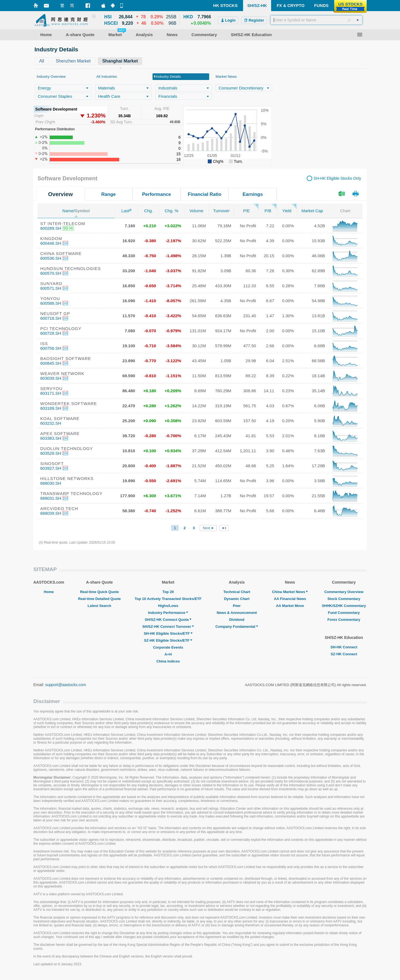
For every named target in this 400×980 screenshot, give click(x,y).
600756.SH (51, 348)
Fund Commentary (344, 613)
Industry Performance (168, 613)
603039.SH (51, 378)
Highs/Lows (168, 606)
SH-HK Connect (344, 647)
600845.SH (51, 363)
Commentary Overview (344, 592)
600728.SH (51, 333)
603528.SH (51, 453)
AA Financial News (290, 599)
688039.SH (51, 513)
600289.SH (51, 228)
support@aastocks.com (66, 685)
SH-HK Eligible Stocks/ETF (168, 633)
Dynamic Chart (237, 599)
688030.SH (51, 483)
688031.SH (51, 498)
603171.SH (51, 393)
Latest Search (99, 606)
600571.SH (51, 288)
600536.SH (51, 258)
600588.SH (51, 303)
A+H (168, 654)
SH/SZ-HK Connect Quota (168, 620)
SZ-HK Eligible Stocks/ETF (168, 640)
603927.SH (51, 468)
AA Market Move (290, 606)
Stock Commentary (344, 599)
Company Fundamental (237, 627)
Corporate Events (168, 647)
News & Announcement (237, 613)
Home (49, 592)
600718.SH (51, 318)
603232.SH (51, 423)
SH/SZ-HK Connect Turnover (168, 627)
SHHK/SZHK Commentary (344, 606)
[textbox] (316, 20)
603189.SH (51, 408)
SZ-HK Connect (344, 654)
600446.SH (51, 243)
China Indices (168, 661)
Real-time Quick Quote (99, 592)
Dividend (237, 620)
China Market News (290, 592)
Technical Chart (237, 592)
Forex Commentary (344, 620)
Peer (237, 606)
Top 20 (168, 592)
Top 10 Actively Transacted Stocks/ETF (168, 599)
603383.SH (51, 438)
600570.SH (51, 273)
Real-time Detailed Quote (99, 599)
